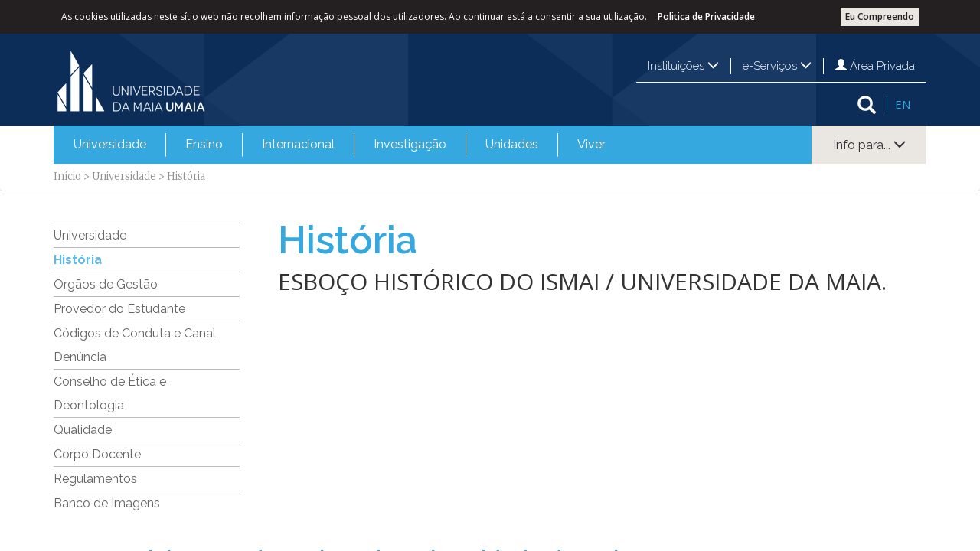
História (78, 260)
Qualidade (83, 430)
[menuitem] (110, 145)
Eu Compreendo (880, 16)
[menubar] (340, 145)
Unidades (512, 144)
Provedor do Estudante (119, 309)
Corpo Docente (97, 454)
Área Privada (875, 66)
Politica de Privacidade (706, 16)
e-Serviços (777, 66)
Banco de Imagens (107, 503)
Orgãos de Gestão (106, 284)
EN (903, 104)
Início (67, 176)
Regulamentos (95, 479)
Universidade (110, 144)
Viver (591, 144)
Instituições (683, 66)
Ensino (204, 144)
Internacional (298, 144)
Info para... (869, 145)
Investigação (410, 144)
